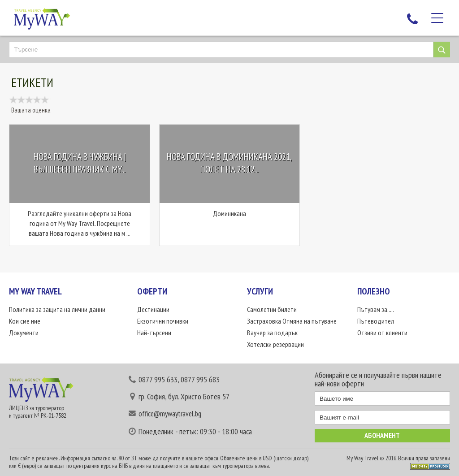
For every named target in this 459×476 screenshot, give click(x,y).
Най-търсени (154, 333)
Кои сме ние (25, 321)
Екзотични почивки (163, 321)
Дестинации (153, 309)
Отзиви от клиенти (382, 333)
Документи (24, 333)
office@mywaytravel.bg (170, 414)
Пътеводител (376, 321)
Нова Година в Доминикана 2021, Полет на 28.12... (229, 163)
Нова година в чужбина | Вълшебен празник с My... (80, 163)
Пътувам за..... (376, 309)
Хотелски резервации (275, 344)
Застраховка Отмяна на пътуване (292, 321)
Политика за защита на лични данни (57, 309)
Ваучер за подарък (272, 333)
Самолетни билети (272, 309)
